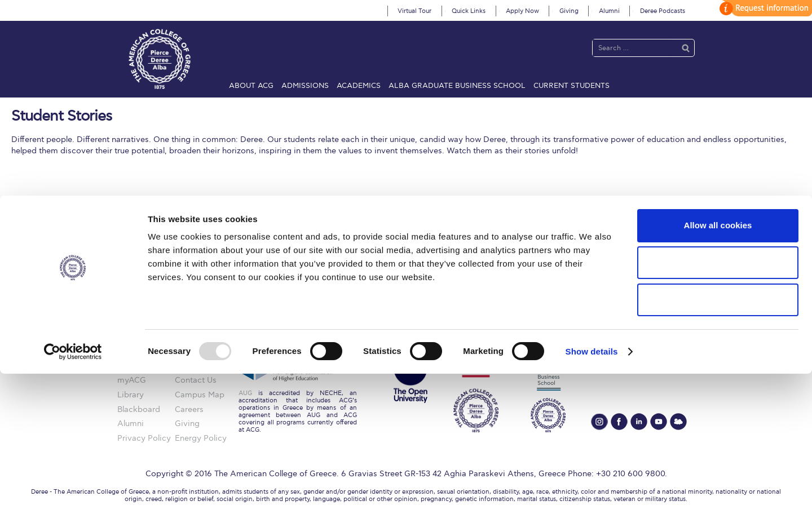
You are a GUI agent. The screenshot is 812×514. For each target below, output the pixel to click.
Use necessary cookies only (718, 440)
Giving (569, 11)
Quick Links (469, 11)
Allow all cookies (718, 365)
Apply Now (522, 11)
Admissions (305, 86)
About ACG (251, 86)
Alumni (609, 11)
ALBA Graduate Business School (457, 86)
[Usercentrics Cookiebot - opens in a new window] (73, 492)
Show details (592, 492)
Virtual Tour (414, 11)
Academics (359, 86)
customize (764, 8)
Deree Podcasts (663, 11)
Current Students (572, 86)
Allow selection (718, 403)
